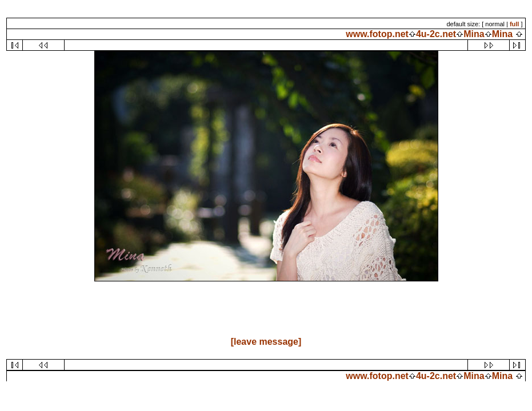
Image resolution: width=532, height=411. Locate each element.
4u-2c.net (436, 34)
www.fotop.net (377, 34)
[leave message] (266, 342)
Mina (474, 34)
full (515, 24)
